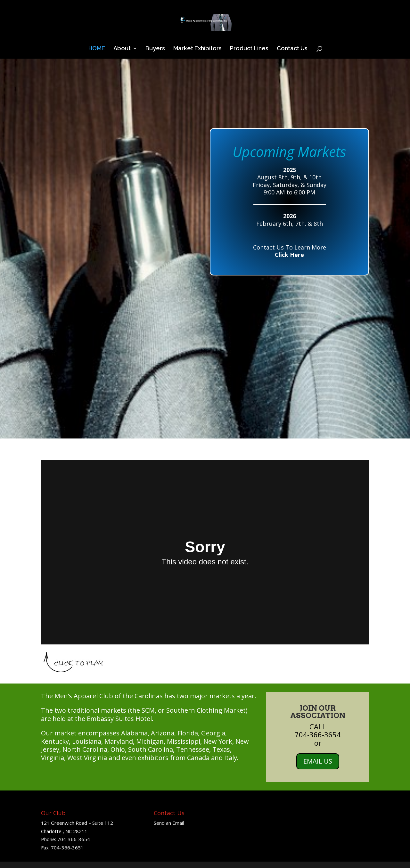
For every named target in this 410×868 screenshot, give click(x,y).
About (122, 49)
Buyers (155, 49)
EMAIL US (318, 761)
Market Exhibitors (197, 49)
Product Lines (249, 49)
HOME (97, 49)
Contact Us (292, 49)
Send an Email (169, 823)
